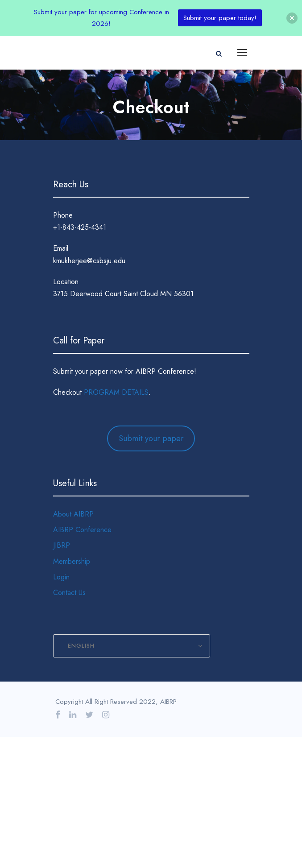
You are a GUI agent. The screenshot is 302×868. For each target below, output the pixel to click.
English (81, 646)
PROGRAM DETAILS (116, 392)
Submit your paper (151, 438)
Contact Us (69, 593)
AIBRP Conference (82, 530)
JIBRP (62, 545)
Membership (72, 561)
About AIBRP (73, 514)
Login (61, 577)
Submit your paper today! (220, 18)
